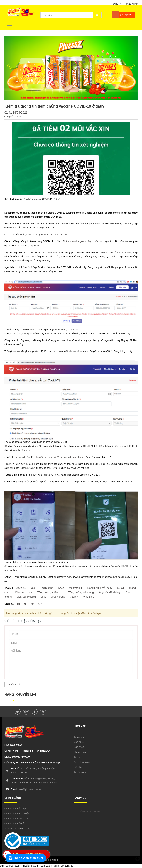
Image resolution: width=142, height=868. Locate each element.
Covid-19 (21, 588)
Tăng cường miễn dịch (50, 592)
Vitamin (74, 597)
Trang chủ (79, 737)
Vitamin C (89, 597)
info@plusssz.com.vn (26, 789)
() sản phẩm (126, 15)
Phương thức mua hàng (17, 828)
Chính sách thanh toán (17, 818)
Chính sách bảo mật (15, 809)
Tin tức (77, 757)
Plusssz (20, 592)
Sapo (55, 860)
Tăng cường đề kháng (81, 592)
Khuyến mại (80, 752)
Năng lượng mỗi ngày (100, 588)
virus (43, 597)
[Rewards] (26, 858)
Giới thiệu (79, 742)
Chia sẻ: (10, 604)
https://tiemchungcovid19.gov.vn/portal (83, 241)
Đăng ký (117, 4)
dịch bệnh (48, 588)
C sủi (34, 588)
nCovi (120, 588)
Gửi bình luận (14, 685)
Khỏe (61, 588)
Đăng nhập (132, 4)
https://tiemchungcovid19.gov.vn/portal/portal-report (60, 457)
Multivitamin (76, 588)
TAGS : (9, 588)
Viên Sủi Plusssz (26, 597)
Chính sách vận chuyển (17, 814)
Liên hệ (78, 767)
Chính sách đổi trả (14, 823)
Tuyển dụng (80, 772)
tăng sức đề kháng (109, 592)
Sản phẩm (79, 747)
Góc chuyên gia (82, 762)
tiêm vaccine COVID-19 (56, 235)
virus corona (58, 597)
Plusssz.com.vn (90, 811)
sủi (31, 592)
